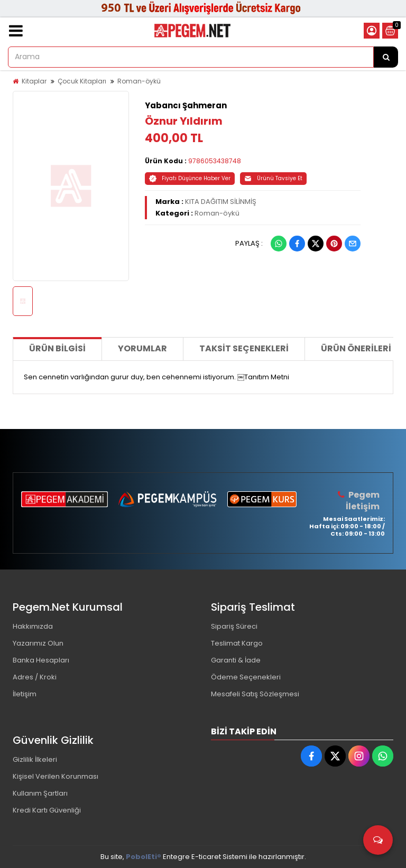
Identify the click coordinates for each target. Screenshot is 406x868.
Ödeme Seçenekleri (246, 677)
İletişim (25, 694)
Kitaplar (34, 81)
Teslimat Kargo (237, 643)
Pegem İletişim (363, 501)
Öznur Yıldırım (184, 121)
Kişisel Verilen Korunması (56, 776)
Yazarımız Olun (38, 643)
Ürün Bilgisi (57, 348)
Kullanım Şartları (40, 793)
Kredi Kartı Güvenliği (47, 810)
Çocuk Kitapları (82, 81)
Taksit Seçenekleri (244, 348)
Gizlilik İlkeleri (35, 759)
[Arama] (386, 57)
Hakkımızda (33, 626)
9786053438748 (215, 161)
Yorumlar (142, 348)
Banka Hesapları (41, 660)
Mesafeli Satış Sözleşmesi (255, 694)
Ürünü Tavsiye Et (273, 178)
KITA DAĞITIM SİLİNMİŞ (221, 202)
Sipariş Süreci (234, 626)
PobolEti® (144, 857)
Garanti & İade (236, 660)
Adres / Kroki (35, 677)
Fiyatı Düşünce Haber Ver (190, 178)
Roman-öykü (139, 81)
